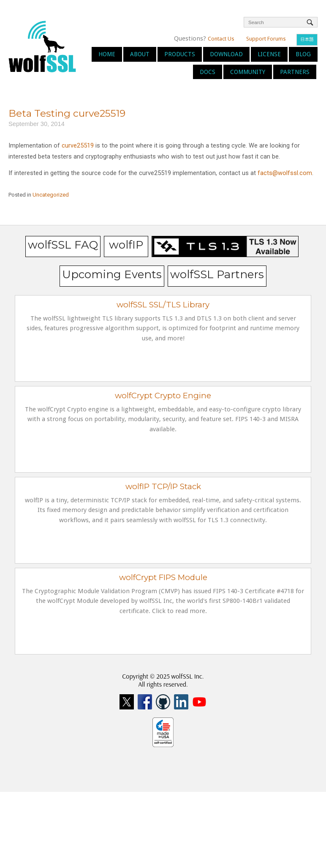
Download (226, 54)
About (140, 54)
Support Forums (266, 39)
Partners (295, 72)
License (269, 54)
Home (107, 54)
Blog (303, 54)
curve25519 (78, 145)
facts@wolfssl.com (285, 173)
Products (180, 54)
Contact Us (221, 39)
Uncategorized (51, 195)
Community (248, 72)
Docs (208, 72)
